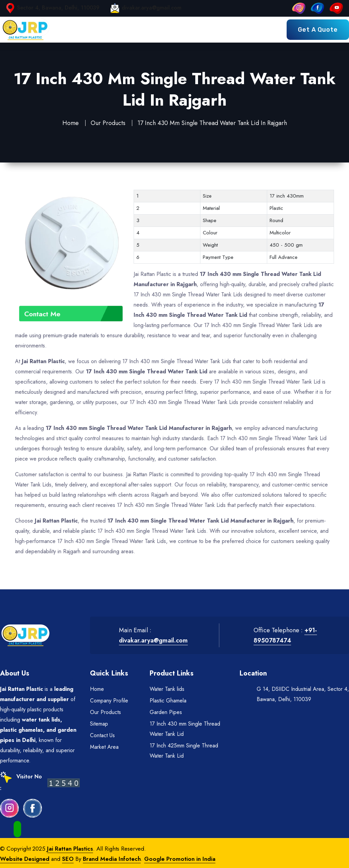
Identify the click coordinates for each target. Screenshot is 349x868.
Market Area (104, 747)
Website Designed (25, 859)
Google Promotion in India (180, 859)
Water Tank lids (167, 689)
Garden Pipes (166, 712)
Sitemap (99, 724)
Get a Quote (318, 30)
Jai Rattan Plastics (70, 849)
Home (71, 123)
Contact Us (102, 735)
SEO (68, 859)
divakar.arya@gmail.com (151, 8)
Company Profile (109, 701)
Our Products (108, 123)
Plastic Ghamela (168, 701)
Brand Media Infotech (112, 859)
